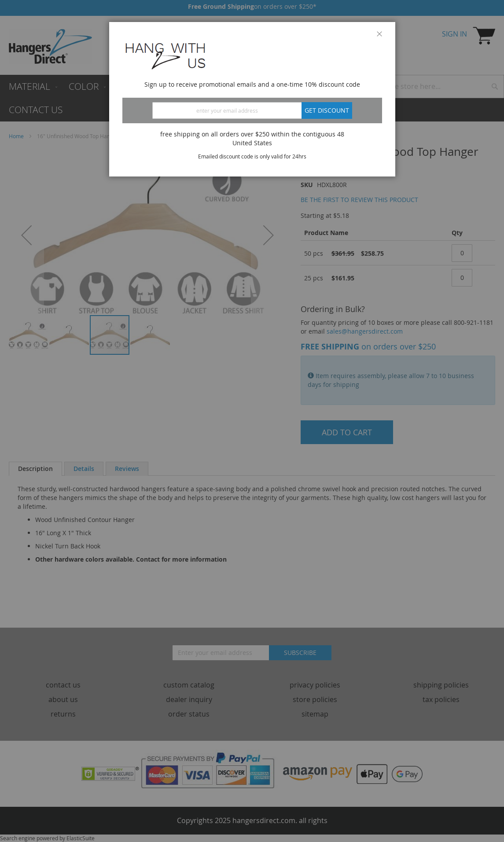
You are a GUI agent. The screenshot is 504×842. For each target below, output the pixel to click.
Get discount (327, 110)
